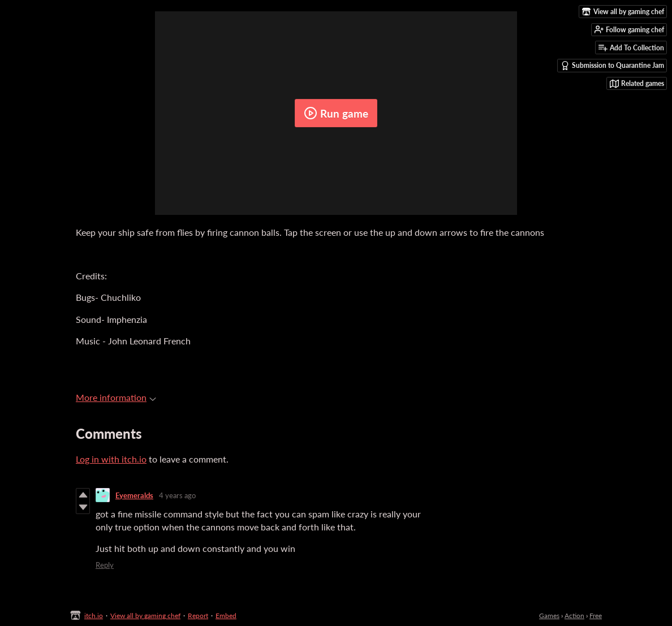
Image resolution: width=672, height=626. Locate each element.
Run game (336, 113)
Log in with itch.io (111, 459)
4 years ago (177, 495)
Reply (105, 565)
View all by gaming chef (145, 616)
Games (549, 616)
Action (574, 616)
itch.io (94, 616)
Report (198, 616)
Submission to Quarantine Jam (612, 66)
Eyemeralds (134, 495)
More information (116, 397)
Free (596, 616)
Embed (226, 616)
